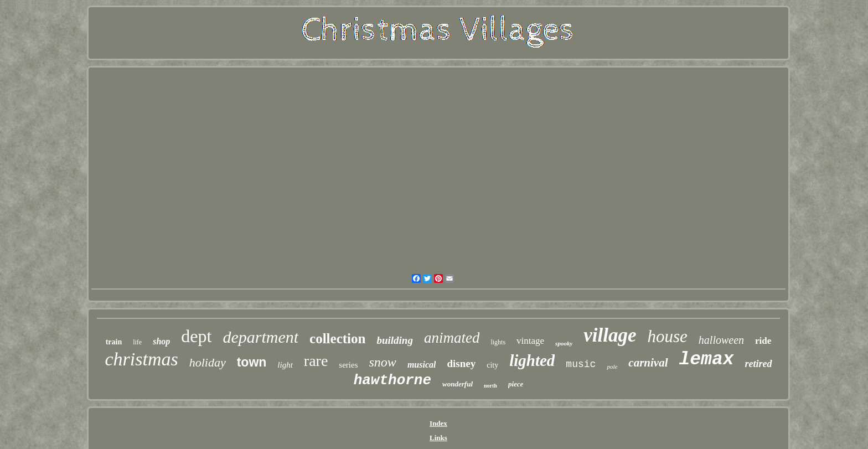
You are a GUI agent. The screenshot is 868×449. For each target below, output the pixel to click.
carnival (648, 363)
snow (383, 362)
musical (422, 365)
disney (461, 363)
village (610, 335)
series (348, 365)
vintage (530, 341)
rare (316, 361)
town (252, 362)
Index (438, 423)
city (492, 365)
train (114, 342)
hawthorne (392, 380)
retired (759, 364)
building (394, 340)
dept (196, 336)
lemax (707, 360)
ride (763, 341)
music (581, 364)
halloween (721, 340)
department (260, 337)
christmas (141, 359)
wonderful (458, 384)
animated (452, 338)
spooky (564, 343)
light (285, 365)
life (137, 342)
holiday (208, 362)
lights (498, 342)
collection (337, 339)
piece (516, 384)
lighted (532, 360)
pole (612, 367)
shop (161, 341)
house (668, 336)
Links (438, 438)
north (490, 386)
